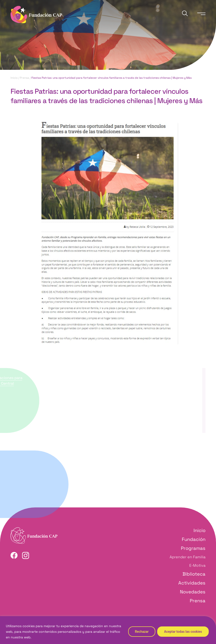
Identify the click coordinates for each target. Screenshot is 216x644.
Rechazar (142, 632)
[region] (108, 630)
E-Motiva (197, 565)
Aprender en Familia (188, 557)
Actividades (192, 583)
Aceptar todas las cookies (183, 632)
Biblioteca (194, 574)
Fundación (194, 539)
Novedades (193, 592)
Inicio (14, 78)
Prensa (24, 78)
